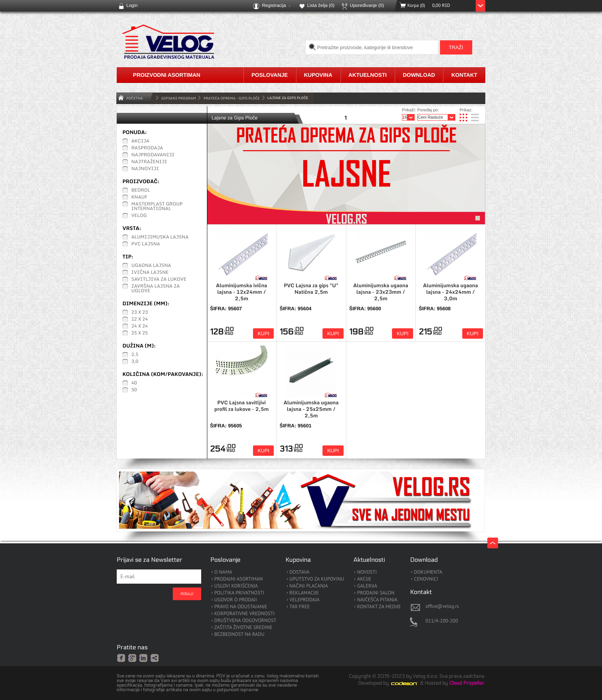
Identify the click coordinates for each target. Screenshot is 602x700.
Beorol (141, 190)
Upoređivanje (367, 5)
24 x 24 (140, 326)
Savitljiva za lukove (159, 280)
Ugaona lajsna (151, 266)
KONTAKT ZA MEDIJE (379, 607)
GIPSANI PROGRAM (179, 98)
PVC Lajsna (146, 244)
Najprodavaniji (153, 155)
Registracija (274, 5)
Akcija (140, 141)
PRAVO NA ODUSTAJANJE (241, 607)
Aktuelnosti (368, 75)
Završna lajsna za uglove (155, 289)
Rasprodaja (147, 148)
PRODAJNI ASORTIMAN (238, 579)
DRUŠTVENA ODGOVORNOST (245, 621)
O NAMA (223, 572)
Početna (135, 98)
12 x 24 (140, 319)
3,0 (135, 362)
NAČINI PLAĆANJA (309, 586)
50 (134, 390)
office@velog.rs (442, 606)
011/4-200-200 (442, 621)
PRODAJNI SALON (376, 593)
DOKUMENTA (428, 572)
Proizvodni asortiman (166, 75)
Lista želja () (321, 5)
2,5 (135, 355)
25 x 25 (140, 333)
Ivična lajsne (150, 273)
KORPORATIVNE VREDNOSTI (244, 614)
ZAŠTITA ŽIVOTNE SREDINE (243, 628)
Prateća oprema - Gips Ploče (232, 98)
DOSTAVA (299, 572)
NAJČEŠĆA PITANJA (377, 600)
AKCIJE (364, 579)
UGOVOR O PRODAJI (236, 600)
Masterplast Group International (157, 207)
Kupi (263, 333)
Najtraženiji (149, 162)
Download (419, 75)
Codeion (410, 683)
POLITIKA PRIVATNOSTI (239, 593)
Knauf (139, 197)
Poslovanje (270, 75)
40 (134, 383)
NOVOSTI (367, 572)
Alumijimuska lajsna (160, 237)
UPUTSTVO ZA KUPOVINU (317, 579)
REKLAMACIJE (304, 593)
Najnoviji (145, 169)
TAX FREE (300, 607)
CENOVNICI (426, 579)
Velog (139, 216)
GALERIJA (367, 586)
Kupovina (318, 75)
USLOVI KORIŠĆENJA (236, 586)
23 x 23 (140, 313)
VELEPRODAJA (305, 600)
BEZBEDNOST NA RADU (239, 635)
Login (132, 5)
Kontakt (464, 75)
